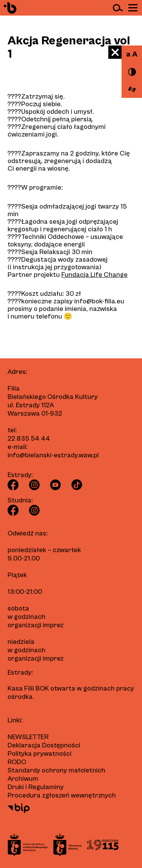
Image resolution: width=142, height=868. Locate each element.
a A (132, 54)
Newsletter (28, 737)
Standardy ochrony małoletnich (56, 770)
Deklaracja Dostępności (44, 745)
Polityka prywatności (40, 754)
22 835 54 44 (29, 439)
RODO (17, 762)
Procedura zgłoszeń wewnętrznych (62, 795)
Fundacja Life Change (94, 275)
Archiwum (23, 779)
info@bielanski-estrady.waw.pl (53, 455)
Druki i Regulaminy (36, 787)
